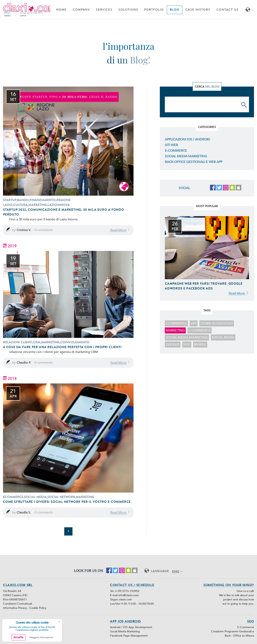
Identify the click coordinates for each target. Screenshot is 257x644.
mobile (200, 344)
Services (104, 10)
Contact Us (227, 10)
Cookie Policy (38, 608)
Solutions (128, 10)
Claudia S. (24, 512)
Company (81, 10)
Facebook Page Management (129, 636)
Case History (198, 10)
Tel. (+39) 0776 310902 (125, 591)
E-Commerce (176, 151)
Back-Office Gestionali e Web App (194, 162)
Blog (175, 10)
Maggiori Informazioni (41, 637)
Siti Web (171, 145)
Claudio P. (24, 363)
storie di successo (217, 323)
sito (187, 344)
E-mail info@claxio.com (124, 595)
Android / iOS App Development (131, 627)
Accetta (18, 637)
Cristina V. (24, 230)
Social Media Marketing (186, 156)
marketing (175, 330)
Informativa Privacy (15, 608)
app (194, 323)
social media (223, 337)
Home (61, 10)
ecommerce (176, 323)
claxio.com (125, 600)
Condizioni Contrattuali (17, 604)
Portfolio (154, 10)
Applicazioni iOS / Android (187, 139)
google (173, 344)
